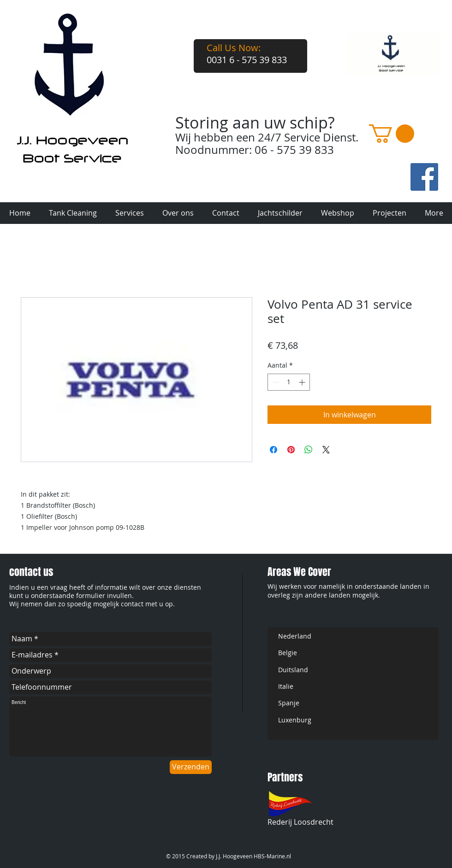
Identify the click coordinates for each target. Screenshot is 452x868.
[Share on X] (326, 450)
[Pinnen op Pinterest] (291, 450)
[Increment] (303, 382)
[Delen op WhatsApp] (309, 450)
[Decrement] (275, 382)
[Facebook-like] (364, 188)
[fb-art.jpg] (424, 177)
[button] (392, 134)
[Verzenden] (191, 767)
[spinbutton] (289, 382)
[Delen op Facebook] (274, 450)
